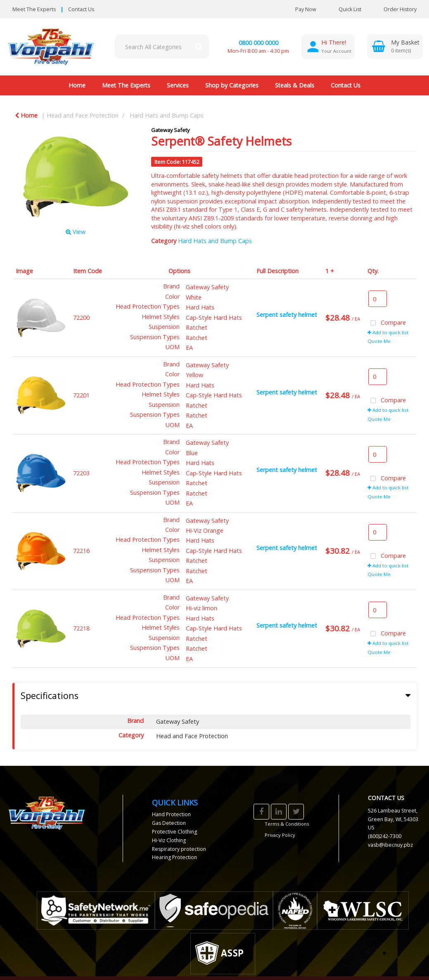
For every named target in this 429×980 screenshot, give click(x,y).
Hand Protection (171, 814)
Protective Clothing (174, 832)
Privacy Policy (280, 835)
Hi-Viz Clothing (169, 840)
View (76, 232)
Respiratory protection (179, 849)
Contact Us (81, 9)
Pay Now (306, 9)
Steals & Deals (295, 85)
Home (77, 85)
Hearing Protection (174, 857)
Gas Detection (169, 823)
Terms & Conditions (287, 824)
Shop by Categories (232, 85)
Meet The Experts (34, 9)
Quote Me (379, 341)
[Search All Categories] (162, 47)
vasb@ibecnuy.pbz (390, 845)
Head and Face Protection (83, 115)
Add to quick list (388, 332)
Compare (387, 323)
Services (178, 85)
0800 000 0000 (258, 43)
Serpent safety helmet (287, 315)
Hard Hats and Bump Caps (167, 115)
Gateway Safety (170, 130)
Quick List (344, 9)
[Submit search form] (199, 47)
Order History (394, 9)
